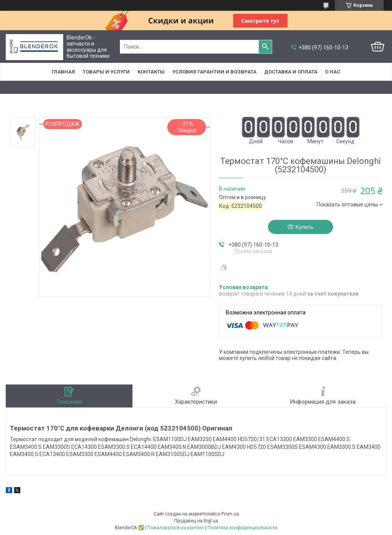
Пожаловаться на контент (176, 528)
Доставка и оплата (291, 72)
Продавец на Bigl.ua (196, 521)
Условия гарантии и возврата (214, 72)
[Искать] (265, 47)
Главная (63, 72)
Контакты (151, 72)
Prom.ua (230, 514)
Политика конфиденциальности (242, 528)
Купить (305, 227)
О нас (333, 72)
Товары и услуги (106, 72)
